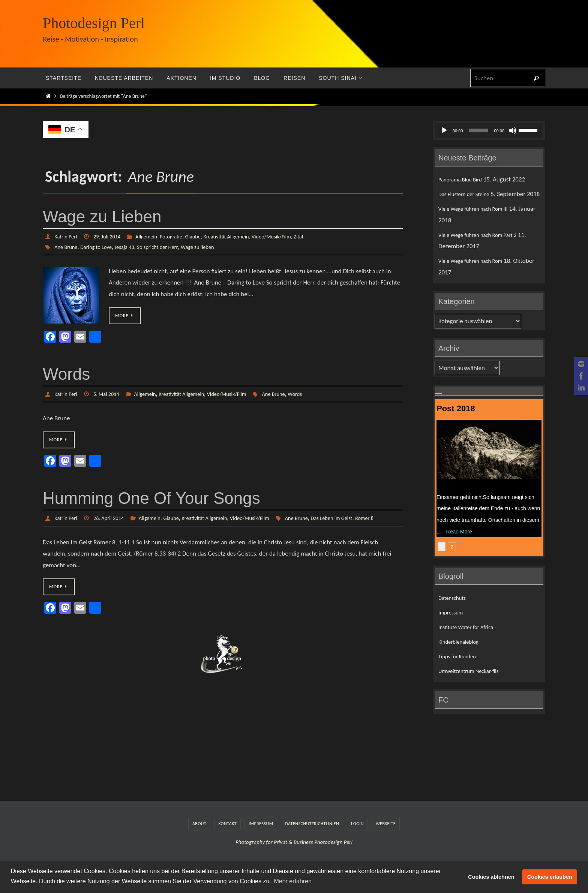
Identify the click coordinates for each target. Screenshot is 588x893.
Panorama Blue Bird (464, 179)
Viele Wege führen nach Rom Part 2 (484, 246)
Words (66, 374)
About (199, 835)
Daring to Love (100, 247)
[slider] (479, 130)
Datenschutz (454, 609)
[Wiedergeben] (444, 130)
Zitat (322, 236)
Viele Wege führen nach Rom (476, 272)
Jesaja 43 (132, 247)
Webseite (386, 835)
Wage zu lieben (212, 247)
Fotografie (181, 236)
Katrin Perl (67, 236)
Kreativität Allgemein (241, 236)
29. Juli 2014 (111, 236)
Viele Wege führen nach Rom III (479, 220)
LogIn (357, 835)
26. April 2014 (113, 519)
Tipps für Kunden (460, 668)
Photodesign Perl (94, 23)
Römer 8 (142, 530)
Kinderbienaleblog (462, 653)
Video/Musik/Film (292, 236)
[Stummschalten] (513, 130)
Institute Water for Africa (470, 639)
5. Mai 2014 (110, 394)
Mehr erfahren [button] (293, 881)
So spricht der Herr (168, 247)
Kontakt (227, 835)
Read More (459, 543)
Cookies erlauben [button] (550, 877)
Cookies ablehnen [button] (491, 877)
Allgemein (154, 236)
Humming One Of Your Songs (151, 499)
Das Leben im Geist (106, 530)
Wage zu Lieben (102, 217)
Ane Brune (67, 247)
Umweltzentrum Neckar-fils (474, 682)
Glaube (205, 236)
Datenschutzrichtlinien (312, 835)
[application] (489, 130)
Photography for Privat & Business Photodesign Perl (294, 853)
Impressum (453, 624)
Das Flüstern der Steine (468, 194)
